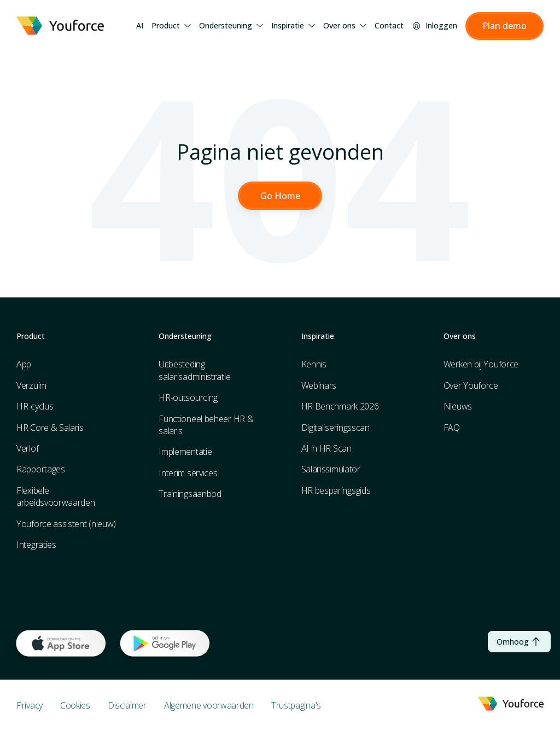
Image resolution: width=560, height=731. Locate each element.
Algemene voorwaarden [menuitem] (209, 705)
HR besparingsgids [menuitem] (336, 490)
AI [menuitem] (140, 26)
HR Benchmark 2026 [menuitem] (340, 407)
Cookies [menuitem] (75, 705)
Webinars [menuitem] (319, 385)
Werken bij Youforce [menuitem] (481, 365)
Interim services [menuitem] (188, 473)
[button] (504, 26)
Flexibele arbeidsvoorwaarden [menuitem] (56, 496)
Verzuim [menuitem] (31, 385)
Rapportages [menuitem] (41, 470)
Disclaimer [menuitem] (127, 705)
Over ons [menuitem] (345, 26)
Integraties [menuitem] (36, 545)
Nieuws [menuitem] (458, 407)
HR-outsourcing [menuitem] (188, 398)
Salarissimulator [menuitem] (331, 470)
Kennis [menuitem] (314, 365)
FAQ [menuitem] (452, 428)
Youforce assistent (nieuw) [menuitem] (66, 524)
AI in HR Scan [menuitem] (326, 449)
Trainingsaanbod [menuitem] (190, 494)
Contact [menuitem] (389, 26)
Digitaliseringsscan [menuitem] (336, 428)
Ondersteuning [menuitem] (231, 26)
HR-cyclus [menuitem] (35, 407)
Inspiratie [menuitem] (293, 26)
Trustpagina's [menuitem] (296, 705)
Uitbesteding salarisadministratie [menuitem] (194, 371)
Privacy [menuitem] (30, 705)
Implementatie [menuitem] (185, 452)
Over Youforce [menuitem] (471, 385)
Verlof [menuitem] (27, 449)
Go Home (280, 196)
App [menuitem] (24, 365)
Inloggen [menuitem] (434, 26)
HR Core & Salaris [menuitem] (50, 428)
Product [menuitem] (171, 26)
